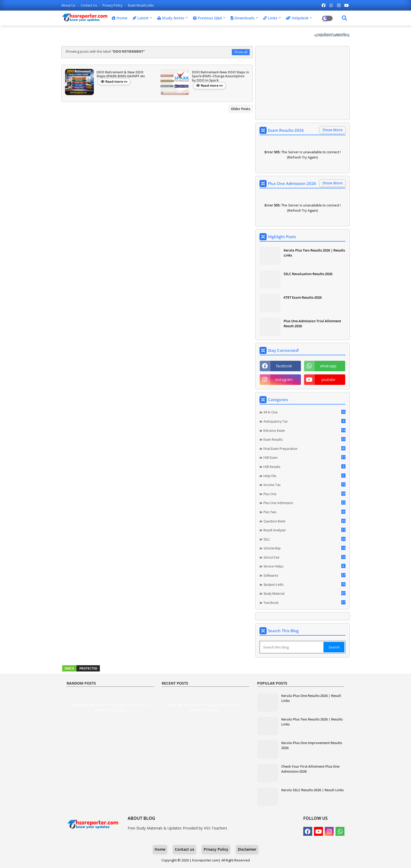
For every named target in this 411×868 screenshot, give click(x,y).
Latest (141, 18)
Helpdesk (297, 18)
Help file (304, 476)
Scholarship (304, 548)
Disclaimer (247, 849)
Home (119, 18)
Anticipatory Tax (304, 421)
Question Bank (304, 521)
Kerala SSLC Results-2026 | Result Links (312, 790)
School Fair (304, 557)
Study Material (304, 593)
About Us (69, 5)
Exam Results (304, 439)
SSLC (304, 539)
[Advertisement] (302, 83)
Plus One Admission (304, 503)
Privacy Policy (113, 5)
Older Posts (240, 109)
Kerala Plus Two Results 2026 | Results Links (314, 253)
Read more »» (116, 81)
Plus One (304, 494)
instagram (284, 380)
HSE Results (304, 467)
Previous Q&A (207, 18)
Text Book (304, 603)
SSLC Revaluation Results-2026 (308, 274)
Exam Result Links (141, 5)
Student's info (304, 585)
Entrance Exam (304, 430)
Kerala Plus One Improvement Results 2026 (312, 745)
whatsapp (328, 366)
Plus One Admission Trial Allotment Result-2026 (312, 323)
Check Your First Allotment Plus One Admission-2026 (310, 769)
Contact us (89, 5)
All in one (304, 412)
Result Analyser (304, 530)
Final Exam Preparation (304, 449)
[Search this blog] (292, 647)
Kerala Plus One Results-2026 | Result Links (311, 698)
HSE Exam (304, 457)
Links (270, 18)
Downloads (243, 18)
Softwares (304, 575)
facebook (284, 366)
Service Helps (304, 566)
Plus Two (304, 512)
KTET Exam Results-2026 (303, 297)
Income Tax (304, 485)
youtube (328, 380)
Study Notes (171, 18)
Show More (332, 130)
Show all (241, 52)
